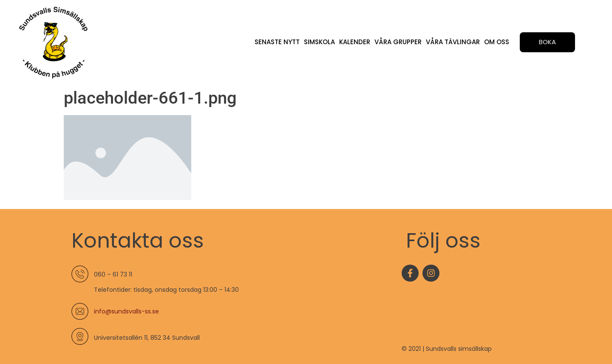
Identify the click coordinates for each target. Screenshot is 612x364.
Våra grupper (398, 42)
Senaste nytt (277, 42)
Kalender (355, 42)
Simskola (319, 42)
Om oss (497, 42)
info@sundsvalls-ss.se (126, 311)
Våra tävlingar (453, 42)
